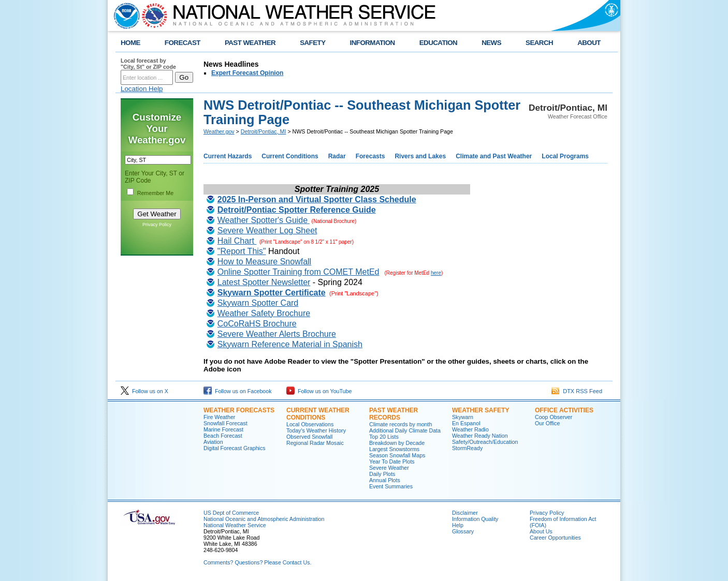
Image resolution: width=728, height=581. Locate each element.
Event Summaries (391, 486)
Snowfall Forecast (225, 423)
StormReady (467, 448)
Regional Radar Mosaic (315, 443)
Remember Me (155, 193)
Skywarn (463, 417)
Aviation (213, 442)
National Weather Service (235, 525)
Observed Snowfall (309, 437)
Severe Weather (389, 468)
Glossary (463, 531)
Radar (337, 156)
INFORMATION (373, 43)
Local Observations (310, 424)
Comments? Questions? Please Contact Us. (257, 562)
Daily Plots (382, 474)
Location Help (142, 89)
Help (458, 525)
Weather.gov (219, 131)
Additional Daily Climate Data (405, 430)
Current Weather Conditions (318, 414)
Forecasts (370, 156)
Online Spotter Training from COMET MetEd (299, 272)
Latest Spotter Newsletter (264, 282)
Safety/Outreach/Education (485, 442)
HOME (130, 43)
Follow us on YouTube (319, 391)
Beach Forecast (223, 436)
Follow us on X (144, 391)
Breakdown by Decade (397, 443)
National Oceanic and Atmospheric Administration (264, 519)
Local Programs (565, 156)
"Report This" (242, 251)
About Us (541, 531)
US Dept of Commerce (231, 513)
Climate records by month (401, 424)
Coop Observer (554, 417)
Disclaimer (465, 513)
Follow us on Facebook (238, 391)
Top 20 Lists (384, 437)
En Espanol (466, 423)
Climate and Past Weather (494, 156)
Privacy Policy (157, 225)
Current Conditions (290, 156)
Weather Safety (481, 410)
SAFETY (312, 43)
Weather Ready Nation (480, 436)
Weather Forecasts (239, 410)
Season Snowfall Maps (397, 455)
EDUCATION (438, 43)
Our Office (547, 423)
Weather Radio (470, 429)
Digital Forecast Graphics (235, 448)
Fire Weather (219, 417)
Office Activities (564, 410)
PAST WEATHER (250, 43)
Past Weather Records (394, 414)
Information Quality (475, 519)
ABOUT (589, 43)
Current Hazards (228, 156)
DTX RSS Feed (577, 391)
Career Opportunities (555, 538)
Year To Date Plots (392, 461)
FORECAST (183, 43)
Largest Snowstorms (394, 449)
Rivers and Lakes (420, 156)
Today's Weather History (316, 430)
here (436, 273)
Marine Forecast (223, 429)
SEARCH (539, 43)
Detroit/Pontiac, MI (264, 131)
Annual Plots (385, 480)
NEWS (491, 43)
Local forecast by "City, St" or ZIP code (148, 64)
